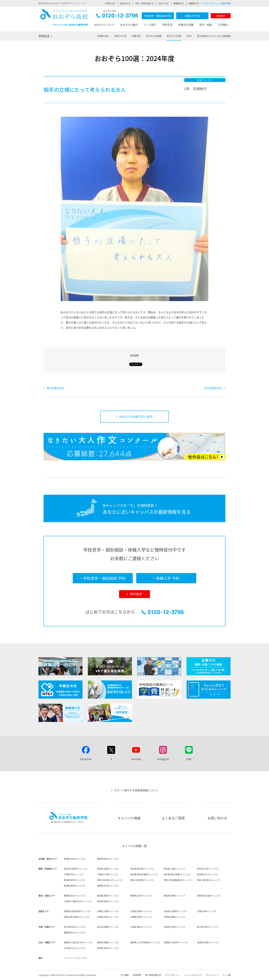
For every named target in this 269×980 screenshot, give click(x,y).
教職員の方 (179, 3)
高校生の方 (125, 3)
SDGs (189, 36)
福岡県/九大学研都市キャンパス (145, 942)
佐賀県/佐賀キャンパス (208, 942)
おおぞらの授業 (154, 36)
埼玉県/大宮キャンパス (208, 869)
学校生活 (167, 25)
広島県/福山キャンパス (141, 927)
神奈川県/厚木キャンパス (209, 880)
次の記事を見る (213, 388)
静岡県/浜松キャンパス (141, 896)
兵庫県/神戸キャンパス (141, 917)
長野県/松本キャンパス (108, 886)
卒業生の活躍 (186, 25)
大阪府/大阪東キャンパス (175, 911)
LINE (189, 759)
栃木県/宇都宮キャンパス (76, 869)
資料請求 (221, 16)
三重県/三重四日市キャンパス (78, 901)
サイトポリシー (173, 975)
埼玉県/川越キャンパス (174, 869)
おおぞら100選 (174, 36)
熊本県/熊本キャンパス (108, 948)
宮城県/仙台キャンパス (75, 859)
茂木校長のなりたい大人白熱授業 (214, 36)
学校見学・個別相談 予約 (158, 16)
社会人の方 (164, 3)
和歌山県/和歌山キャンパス (77, 917)
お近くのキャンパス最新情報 (217, 3)
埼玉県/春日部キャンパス (142, 869)
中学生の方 (110, 3)
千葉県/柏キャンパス (74, 874)
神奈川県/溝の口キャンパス (110, 880)
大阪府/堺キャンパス (207, 911)
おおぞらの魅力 (129, 25)
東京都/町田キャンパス (75, 880)
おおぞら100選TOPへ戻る (136, 416)
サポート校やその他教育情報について (136, 790)
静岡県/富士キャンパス (75, 896)
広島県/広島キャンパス (174, 927)
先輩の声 (136, 36)
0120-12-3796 (117, 17)
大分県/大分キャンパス (75, 948)
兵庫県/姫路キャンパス (174, 917)
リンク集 (226, 975)
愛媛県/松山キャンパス (75, 933)
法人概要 (125, 975)
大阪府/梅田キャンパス (141, 911)
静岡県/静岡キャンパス (108, 896)
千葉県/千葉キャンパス (108, 874)
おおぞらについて (104, 25)
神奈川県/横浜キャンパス (142, 880)
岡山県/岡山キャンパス (75, 927)
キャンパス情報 (129, 818)
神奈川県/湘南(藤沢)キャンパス (178, 880)
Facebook (86, 759)
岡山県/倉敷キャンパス (108, 927)
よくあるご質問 (173, 818)
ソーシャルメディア (193, 975)
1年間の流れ (103, 36)
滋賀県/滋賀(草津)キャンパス (77, 911)
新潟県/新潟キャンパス (75, 886)
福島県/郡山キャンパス (108, 859)
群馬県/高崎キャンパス (108, 869)
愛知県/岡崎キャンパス (174, 896)
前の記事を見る (56, 388)
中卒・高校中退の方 (144, 3)
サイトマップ (212, 975)
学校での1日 (120, 36)
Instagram (163, 759)
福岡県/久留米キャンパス (176, 942)
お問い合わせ (217, 818)
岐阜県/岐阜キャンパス (108, 901)
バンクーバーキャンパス (75, 958)
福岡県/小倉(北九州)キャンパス (78, 942)
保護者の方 (194, 3)
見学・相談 (206, 25)
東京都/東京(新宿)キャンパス (177, 874)
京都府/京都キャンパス (108, 911)
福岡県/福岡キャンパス (108, 942)
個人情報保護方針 (153, 975)
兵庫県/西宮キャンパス (108, 917)
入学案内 (223, 25)
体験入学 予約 (192, 16)
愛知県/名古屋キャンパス (209, 896)
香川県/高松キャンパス (208, 927)
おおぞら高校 (64, 18)
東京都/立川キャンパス (208, 874)
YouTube (136, 759)
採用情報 (137, 975)
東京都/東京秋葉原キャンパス (144, 874)
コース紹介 (150, 25)
